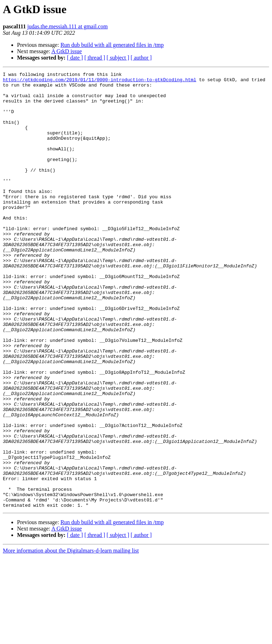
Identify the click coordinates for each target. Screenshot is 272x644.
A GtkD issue (67, 51)
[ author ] (141, 58)
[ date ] (75, 58)
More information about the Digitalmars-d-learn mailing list (71, 638)
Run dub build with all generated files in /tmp (112, 45)
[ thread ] (95, 58)
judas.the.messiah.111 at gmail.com (67, 26)
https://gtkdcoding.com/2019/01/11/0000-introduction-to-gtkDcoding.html (100, 82)
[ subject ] (118, 58)
